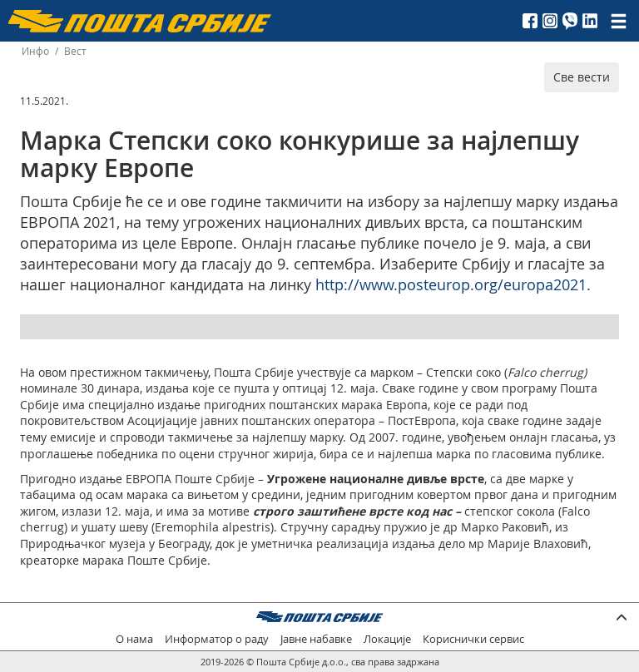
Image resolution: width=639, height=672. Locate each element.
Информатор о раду (217, 639)
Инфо (35, 51)
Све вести (582, 77)
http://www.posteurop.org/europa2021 (451, 284)
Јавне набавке (316, 639)
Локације (387, 639)
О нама (134, 639)
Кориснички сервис (473, 639)
